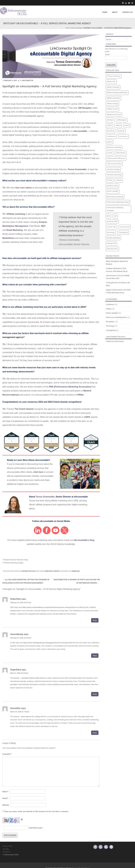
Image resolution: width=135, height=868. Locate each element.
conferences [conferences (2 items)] (111, 136)
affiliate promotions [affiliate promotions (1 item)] (114, 98)
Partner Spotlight (76, 28)
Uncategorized (111, 330)
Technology (110, 326)
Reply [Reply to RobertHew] (95, 620)
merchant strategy (53, 571)
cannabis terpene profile (30, 678)
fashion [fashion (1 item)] (109, 142)
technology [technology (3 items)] (111, 232)
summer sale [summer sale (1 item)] (111, 227)
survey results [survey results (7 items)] (125, 227)
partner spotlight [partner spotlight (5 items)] (113, 191)
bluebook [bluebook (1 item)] (121, 131)
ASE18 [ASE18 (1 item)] (109, 125)
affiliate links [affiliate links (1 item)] (111, 82)
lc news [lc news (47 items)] (110, 153)
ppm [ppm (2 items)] (108, 216)
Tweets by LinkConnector (115, 341)
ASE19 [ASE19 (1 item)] (118, 125)
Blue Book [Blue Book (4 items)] (111, 131)
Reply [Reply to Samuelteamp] (95, 656)
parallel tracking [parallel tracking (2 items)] (112, 186)
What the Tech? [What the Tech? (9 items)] (112, 249)
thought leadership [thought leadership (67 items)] (113, 238)
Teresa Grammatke (45, 497)
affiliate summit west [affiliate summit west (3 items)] (114, 115)
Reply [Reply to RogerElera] (95, 694)
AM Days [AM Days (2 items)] (110, 120)
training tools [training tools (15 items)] (111, 243)
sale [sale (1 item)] (115, 216)
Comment (7, 754)
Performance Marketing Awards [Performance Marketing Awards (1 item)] (118, 202)
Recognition (110, 322)
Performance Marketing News (116, 317)
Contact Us (7, 852)
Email (5, 798)
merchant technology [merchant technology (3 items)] (114, 175)
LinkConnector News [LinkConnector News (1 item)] (114, 164)
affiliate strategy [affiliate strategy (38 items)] (112, 104)
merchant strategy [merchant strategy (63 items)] (113, 169)
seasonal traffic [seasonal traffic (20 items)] (112, 221)
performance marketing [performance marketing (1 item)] (115, 197)
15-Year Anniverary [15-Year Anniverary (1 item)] (114, 76)
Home (105, 12)
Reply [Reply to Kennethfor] (95, 733)
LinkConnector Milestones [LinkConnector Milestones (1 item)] (116, 158)
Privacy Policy (8, 846)
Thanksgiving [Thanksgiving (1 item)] (123, 232)
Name (5, 792)
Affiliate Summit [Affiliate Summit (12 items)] (112, 109)
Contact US (127, 12)
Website (6, 805)
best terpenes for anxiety (31, 717)
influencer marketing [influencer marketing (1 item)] (114, 147)
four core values (24, 188)
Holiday (109, 309)
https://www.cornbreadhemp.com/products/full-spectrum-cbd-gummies (49, 607)
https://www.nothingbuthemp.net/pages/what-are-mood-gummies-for (49, 643)
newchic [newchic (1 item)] (119, 180)
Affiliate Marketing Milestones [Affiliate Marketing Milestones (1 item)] (117, 93)
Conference (110, 305)
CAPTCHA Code (35, 828)
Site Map (6, 849)
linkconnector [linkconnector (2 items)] (121, 153)
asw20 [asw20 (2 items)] (127, 125)
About (115, 12)
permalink (76, 571)
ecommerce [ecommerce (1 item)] (123, 136)
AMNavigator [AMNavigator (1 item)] (122, 120)
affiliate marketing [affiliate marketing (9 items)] (113, 87)
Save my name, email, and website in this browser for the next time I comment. (37, 811)
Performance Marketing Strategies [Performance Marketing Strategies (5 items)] (115, 209)
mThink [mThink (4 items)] (109, 180)
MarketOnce (8, 238)
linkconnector (27, 81)
